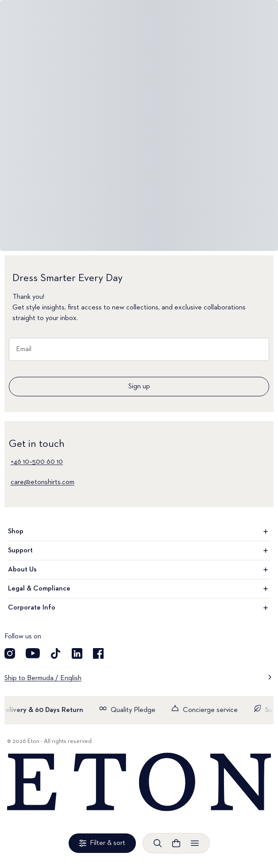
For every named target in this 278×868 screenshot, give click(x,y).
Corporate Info (139, 608)
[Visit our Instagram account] (10, 653)
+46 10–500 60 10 (37, 462)
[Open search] (158, 843)
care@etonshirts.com (42, 482)
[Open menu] (195, 843)
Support (139, 551)
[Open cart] (176, 843)
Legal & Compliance (139, 589)
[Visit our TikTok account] (56, 653)
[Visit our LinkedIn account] (77, 653)
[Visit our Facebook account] (98, 653)
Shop (139, 532)
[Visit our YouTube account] (33, 653)
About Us (139, 570)
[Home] (139, 782)
